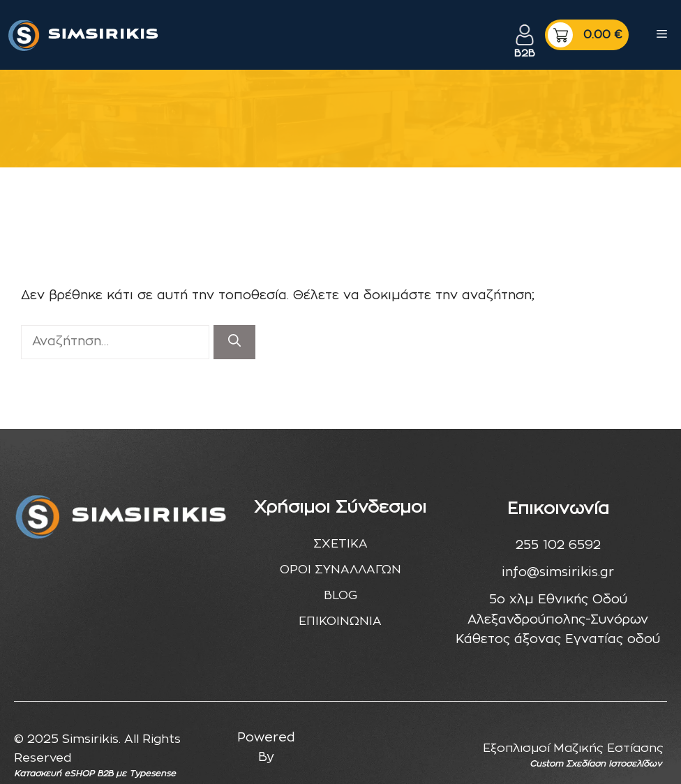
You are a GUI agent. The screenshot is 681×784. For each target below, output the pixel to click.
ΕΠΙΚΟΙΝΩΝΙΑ (340, 621)
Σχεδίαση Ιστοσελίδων (614, 764)
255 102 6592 (558, 545)
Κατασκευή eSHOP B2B (63, 774)
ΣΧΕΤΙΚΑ (340, 544)
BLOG (340, 595)
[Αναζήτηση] (234, 342)
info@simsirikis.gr (558, 573)
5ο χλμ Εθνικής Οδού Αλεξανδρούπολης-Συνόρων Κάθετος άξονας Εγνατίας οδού (558, 620)
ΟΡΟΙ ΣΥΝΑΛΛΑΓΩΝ (340, 570)
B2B (525, 53)
